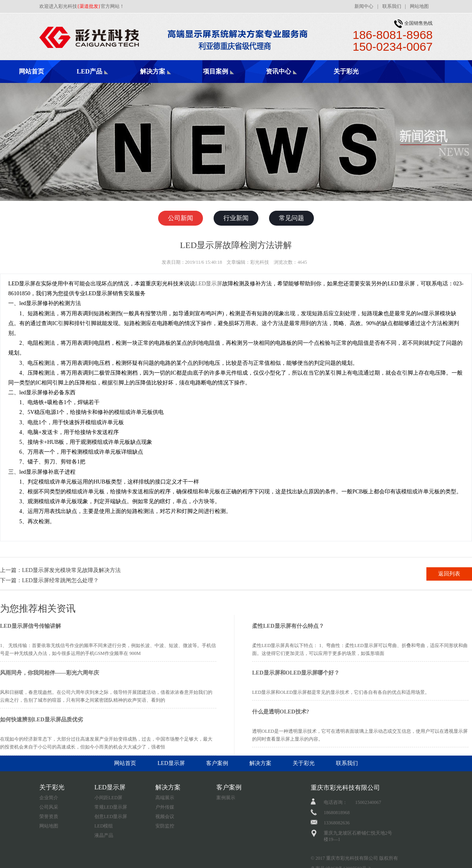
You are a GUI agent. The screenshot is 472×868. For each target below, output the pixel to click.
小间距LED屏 (108, 798)
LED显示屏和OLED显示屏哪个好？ (296, 673)
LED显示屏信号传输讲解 (30, 626)
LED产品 (89, 71)
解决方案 (153, 71)
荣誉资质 (49, 817)
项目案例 (216, 71)
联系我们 (392, 6)
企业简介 (49, 798)
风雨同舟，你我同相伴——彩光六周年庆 (50, 673)
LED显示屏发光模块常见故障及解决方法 (71, 570)
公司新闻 (181, 218)
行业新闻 (236, 218)
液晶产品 (104, 835)
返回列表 (449, 574)
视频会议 (165, 817)
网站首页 (31, 71)
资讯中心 (278, 71)
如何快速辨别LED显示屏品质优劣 (41, 720)
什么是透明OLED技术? (281, 712)
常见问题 (291, 218)
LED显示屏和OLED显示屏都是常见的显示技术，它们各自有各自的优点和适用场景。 (341, 692)
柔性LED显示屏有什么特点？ (288, 626)
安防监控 (165, 826)
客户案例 (217, 763)
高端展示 (165, 798)
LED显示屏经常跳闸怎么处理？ (60, 580)
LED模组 (104, 826)
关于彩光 (346, 71)
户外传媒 (165, 807)
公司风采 (49, 807)
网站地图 (419, 6)
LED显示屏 (209, 284)
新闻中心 (364, 6)
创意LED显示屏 (111, 817)
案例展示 (226, 798)
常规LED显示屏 (111, 807)
